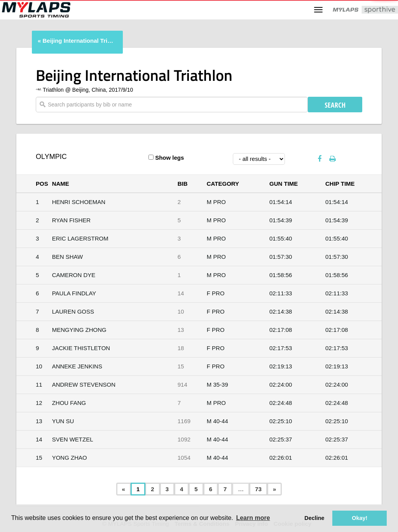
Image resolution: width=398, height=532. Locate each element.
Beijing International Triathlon (79, 41)
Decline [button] (314, 518)
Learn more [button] (253, 518)
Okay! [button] (360, 518)
